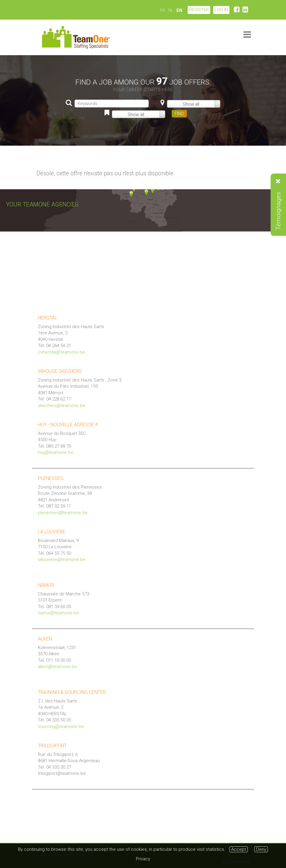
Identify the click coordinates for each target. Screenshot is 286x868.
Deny (261, 849)
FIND (179, 114)
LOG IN (221, 10)
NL (171, 10)
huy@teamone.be (56, 452)
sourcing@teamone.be (61, 726)
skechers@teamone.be (62, 406)
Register (199, 10)
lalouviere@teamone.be (62, 559)
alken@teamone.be (57, 667)
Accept (239, 849)
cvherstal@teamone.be (61, 352)
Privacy (143, 859)
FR (163, 10)
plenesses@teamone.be (63, 513)
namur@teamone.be (58, 613)
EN (179, 10)
